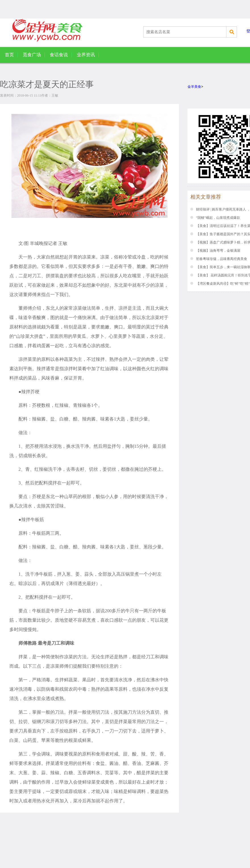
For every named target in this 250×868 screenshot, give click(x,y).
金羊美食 (194, 87)
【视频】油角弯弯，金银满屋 (218, 251)
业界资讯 (86, 55)
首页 (9, 55)
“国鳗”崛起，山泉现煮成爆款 (218, 218)
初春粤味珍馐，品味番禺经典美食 (222, 259)
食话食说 (59, 55)
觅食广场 (32, 55)
